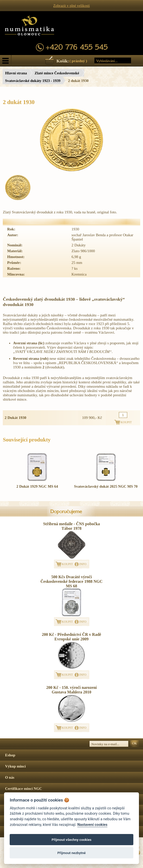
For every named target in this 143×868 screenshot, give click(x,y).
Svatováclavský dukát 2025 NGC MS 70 (106, 486)
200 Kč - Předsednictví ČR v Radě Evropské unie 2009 (72, 637)
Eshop (10, 755)
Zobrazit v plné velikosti (71, 6)
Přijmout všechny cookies (72, 840)
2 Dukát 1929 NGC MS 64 (37, 486)
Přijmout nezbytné (71, 853)
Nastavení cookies (92, 825)
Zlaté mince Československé (57, 73)
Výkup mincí (15, 766)
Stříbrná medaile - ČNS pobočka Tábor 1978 (71, 526)
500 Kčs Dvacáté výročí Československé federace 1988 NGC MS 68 (71, 581)
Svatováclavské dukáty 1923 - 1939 (33, 81)
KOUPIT (67, 564)
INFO (83, 564)
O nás (10, 777)
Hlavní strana (16, 73)
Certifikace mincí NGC (24, 789)
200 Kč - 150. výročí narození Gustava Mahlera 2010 (72, 690)
